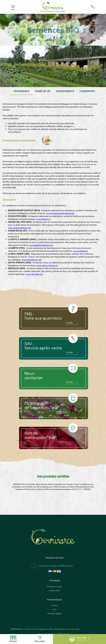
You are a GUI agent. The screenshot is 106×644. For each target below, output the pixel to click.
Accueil (47, 24)
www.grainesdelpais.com (20, 228)
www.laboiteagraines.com (41, 245)
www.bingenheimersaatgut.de (60, 213)
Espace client (55, 591)
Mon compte (40, 639)
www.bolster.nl (43, 219)
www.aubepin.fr (81, 251)
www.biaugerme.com (32, 260)
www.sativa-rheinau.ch (47, 266)
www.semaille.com (34, 274)
